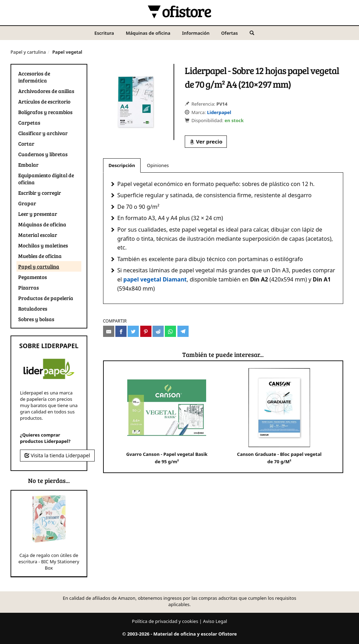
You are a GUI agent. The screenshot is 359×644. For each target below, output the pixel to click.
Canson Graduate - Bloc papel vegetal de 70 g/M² (279, 416)
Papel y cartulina (28, 52)
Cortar (26, 144)
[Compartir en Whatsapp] (170, 331)
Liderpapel (219, 112)
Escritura (104, 33)
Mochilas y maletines (43, 245)
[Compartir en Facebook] (121, 331)
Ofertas (230, 33)
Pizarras (29, 287)
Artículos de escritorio (44, 101)
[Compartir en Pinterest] (146, 331)
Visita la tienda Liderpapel (57, 455)
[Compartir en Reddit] (158, 331)
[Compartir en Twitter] (133, 331)
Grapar (27, 203)
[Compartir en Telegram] (183, 331)
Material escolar (38, 235)
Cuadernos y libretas (43, 154)
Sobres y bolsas (36, 319)
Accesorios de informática (34, 77)
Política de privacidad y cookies (165, 621)
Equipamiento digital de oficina (46, 179)
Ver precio (206, 141)
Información (196, 33)
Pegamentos (33, 277)
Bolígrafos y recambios (45, 112)
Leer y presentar (38, 214)
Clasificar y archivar (43, 133)
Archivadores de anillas (46, 91)
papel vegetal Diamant (155, 279)
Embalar (28, 165)
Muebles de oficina (40, 256)
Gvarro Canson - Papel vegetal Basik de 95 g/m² (167, 416)
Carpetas (29, 122)
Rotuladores (33, 308)
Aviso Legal (215, 621)
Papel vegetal (67, 52)
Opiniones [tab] (158, 165)
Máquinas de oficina (148, 33)
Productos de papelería (46, 298)
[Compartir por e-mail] (109, 331)
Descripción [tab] (122, 165)
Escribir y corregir (40, 193)
